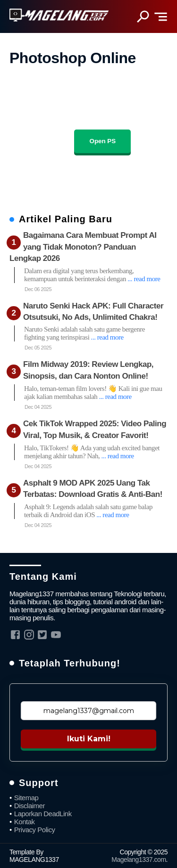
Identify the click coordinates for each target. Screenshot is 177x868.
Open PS (103, 141)
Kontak (25, 822)
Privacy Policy (35, 830)
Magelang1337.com (139, 860)
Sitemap (26, 798)
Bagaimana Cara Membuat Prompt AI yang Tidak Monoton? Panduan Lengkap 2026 (83, 247)
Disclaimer (29, 806)
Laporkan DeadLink (43, 814)
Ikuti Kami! (89, 739)
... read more (144, 279)
